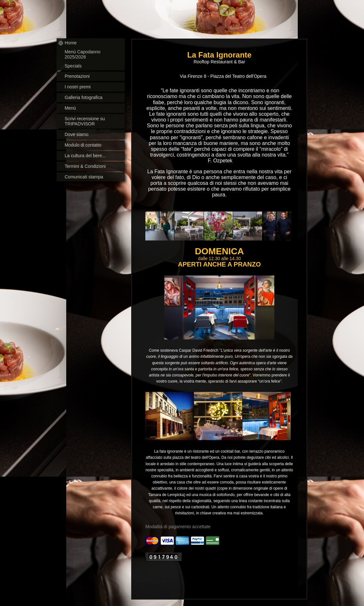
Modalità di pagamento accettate (178, 527)
